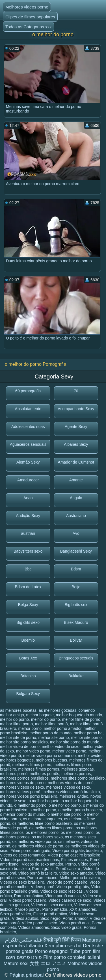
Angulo (76, 498)
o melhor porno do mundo (23, 814)
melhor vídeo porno (33, 751)
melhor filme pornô (51, 724)
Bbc (28, 569)
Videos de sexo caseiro (52, 905)
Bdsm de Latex (28, 587)
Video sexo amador (76, 873)
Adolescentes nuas (28, 427)
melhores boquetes (17, 760)
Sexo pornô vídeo (16, 914)
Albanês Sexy (76, 444)
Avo (76, 533)
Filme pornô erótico (50, 914)
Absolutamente (28, 409)
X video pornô (27, 909)
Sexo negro (50, 918)
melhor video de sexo (61, 747)
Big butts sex (76, 605)
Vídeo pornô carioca (63, 896)
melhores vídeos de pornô (71, 783)
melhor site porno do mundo (75, 742)
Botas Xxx (28, 658)
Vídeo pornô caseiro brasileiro (74, 855)
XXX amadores (83, 909)
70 (76, 391)
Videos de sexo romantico (23, 855)
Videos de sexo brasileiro (22, 882)
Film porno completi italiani (72, 957)
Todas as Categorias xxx (28, 27)
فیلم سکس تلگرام (23, 940)
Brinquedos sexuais (76, 658)
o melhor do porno (65, 805)
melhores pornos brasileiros (24, 778)
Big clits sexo (28, 622)
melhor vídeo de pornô (20, 747)
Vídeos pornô (43, 887)
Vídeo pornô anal (74, 923)
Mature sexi (16, 963)
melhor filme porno (16, 724)
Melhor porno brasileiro (80, 878)
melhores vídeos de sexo (22, 787)
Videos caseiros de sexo (70, 900)
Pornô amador (55, 909)
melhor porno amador (63, 728)
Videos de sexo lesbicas (62, 891)
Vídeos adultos (25, 918)
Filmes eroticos (74, 860)
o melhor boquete (44, 801)
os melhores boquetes (42, 819)
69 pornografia (28, 391)
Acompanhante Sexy (76, 409)
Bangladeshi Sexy (76, 551)
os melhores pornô (77, 832)
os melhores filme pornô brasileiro (42, 823)
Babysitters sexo (28, 551)
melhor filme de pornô (81, 719)
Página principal (27, 975)
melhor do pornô (14, 719)
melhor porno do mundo (50, 733)
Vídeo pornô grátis (73, 887)
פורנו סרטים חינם (24, 957)
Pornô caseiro (68, 869)
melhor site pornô (86, 737)
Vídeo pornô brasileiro (38, 873)
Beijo (76, 587)
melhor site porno (53, 737)
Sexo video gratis (66, 927)
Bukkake (76, 676)
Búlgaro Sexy (28, 694)
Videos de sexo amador (42, 864)
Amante (76, 480)
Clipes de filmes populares (30, 17)
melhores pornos (76, 774)
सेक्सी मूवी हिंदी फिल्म (62, 940)
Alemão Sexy (28, 462)
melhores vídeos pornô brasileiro (71, 792)
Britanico (28, 676)
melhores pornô (14, 774)
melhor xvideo (90, 756)
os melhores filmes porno (51, 828)
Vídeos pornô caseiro (27, 900)
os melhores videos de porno (38, 846)
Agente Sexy (76, 427)
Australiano (76, 516)
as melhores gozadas (58, 710)
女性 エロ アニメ (48, 963)
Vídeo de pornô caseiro (67, 882)
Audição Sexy (28, 516)
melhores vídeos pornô (20, 792)
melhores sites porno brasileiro (78, 778)
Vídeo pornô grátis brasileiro (77, 851)
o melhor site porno (64, 814)
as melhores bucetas (18, 710)
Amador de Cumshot (76, 462)
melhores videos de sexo (68, 787)
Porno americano (43, 878)
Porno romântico (29, 896)
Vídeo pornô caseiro (39, 923)
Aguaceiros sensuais (28, 444)
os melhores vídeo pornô (34, 841)
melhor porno (30, 728)
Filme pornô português (30, 851)
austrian (28, 533)
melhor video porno (69, 751)
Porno (71, 864)
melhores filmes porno (32, 765)
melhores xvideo (74, 796)
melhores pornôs (44, 774)
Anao (28, 498)
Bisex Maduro (76, 622)
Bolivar (76, 640)
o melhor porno (43, 810)
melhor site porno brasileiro (24, 742)
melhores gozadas (77, 769)
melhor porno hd (88, 733)
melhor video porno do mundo (49, 756)
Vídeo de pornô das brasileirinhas (30, 860)
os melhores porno (42, 832)
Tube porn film (85, 951)
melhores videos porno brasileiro (29, 796)
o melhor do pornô (31, 805)
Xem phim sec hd (63, 946)
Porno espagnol (52, 951)
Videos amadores (34, 927)
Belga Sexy (28, 605)
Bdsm (76, 569)
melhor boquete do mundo (79, 715)
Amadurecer (28, 480)
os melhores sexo (47, 837)
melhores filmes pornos (39, 769)
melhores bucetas (52, 760)
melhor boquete (40, 715)
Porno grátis (43, 869)
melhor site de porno (18, 737)
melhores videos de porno (23, 783)
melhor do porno (46, 719)
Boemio (28, 640)
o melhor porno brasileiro (80, 810)
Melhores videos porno (27, 7)
